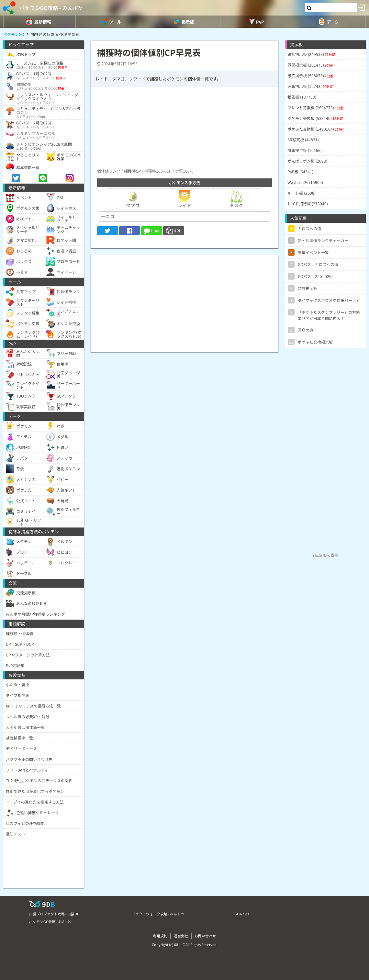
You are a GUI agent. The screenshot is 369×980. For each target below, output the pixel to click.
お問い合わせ (205, 936)
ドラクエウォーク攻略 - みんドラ (158, 914)
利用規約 (160, 936)
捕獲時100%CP (158, 171)
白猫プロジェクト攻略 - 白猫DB (54, 914)
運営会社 (181, 936)
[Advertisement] (184, 300)
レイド (184, 199)
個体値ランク (109, 171)
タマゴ (133, 199)
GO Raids (242, 914)
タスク (236, 199)
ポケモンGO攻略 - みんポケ (51, 8)
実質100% (184, 171)
